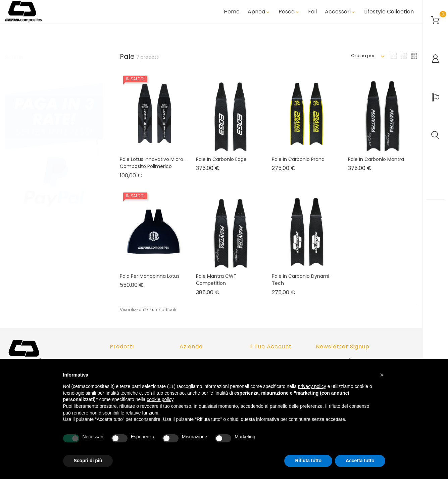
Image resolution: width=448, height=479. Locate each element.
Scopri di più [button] (88, 461)
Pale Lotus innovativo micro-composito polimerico (153, 168)
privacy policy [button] (312, 386)
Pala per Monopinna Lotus (150, 281)
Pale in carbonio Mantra (376, 164)
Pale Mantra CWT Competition (216, 285)
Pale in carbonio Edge (221, 164)
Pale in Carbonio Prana (298, 164)
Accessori (340, 14)
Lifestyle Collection (389, 14)
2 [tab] (97, 150)
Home (232, 14)
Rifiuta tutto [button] (308, 461)
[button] (382, 375)
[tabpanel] (54, 145)
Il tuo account (270, 346)
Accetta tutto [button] (360, 461)
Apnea (259, 14)
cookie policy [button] (160, 399)
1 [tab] (97, 138)
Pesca (289, 14)
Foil (312, 14)
